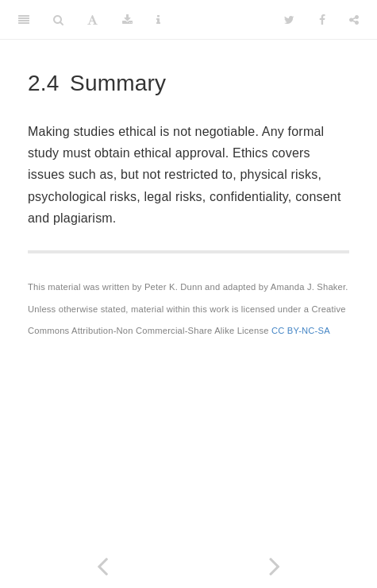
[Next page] (275, 566)
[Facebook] (322, 20)
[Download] (127, 20)
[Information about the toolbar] (158, 20)
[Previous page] (102, 566)
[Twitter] (289, 20)
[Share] (354, 20)
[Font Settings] (92, 20)
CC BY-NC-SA (301, 331)
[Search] (58, 20)
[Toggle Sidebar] (24, 20)
